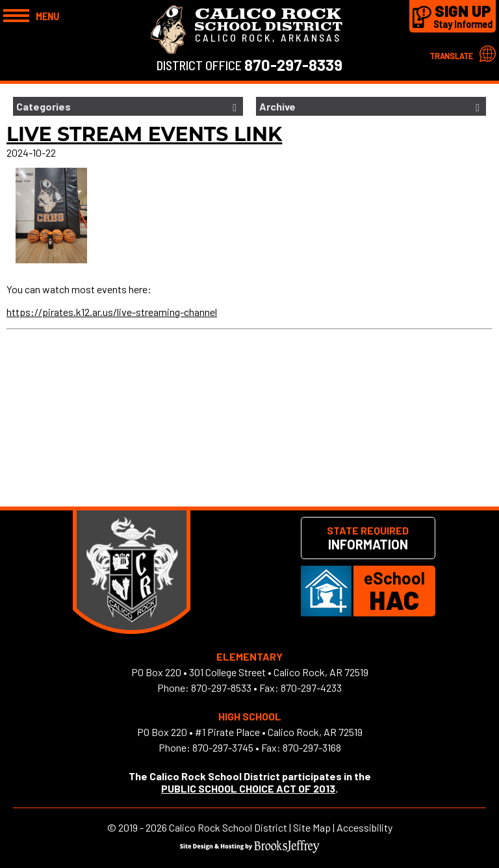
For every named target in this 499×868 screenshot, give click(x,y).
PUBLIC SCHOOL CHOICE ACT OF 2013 (248, 788)
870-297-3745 (223, 747)
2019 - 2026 (143, 827)
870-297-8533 (221, 688)
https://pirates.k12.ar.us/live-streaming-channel (112, 312)
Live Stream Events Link (144, 134)
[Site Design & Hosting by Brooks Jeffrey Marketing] (250, 849)
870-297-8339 (293, 65)
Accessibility (365, 827)
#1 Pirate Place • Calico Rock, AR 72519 (279, 732)
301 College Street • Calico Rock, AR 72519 (279, 672)
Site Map (312, 827)
